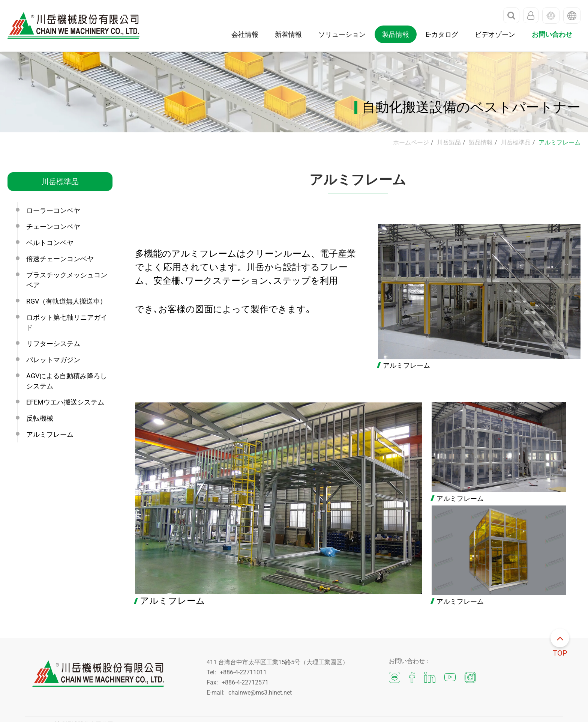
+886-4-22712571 (245, 682)
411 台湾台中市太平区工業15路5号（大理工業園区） (277, 662)
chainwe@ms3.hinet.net (260, 693)
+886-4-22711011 (243, 672)
